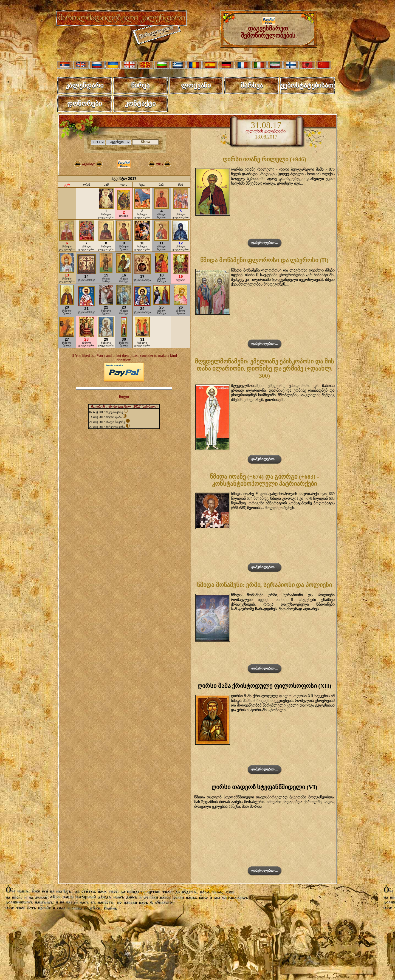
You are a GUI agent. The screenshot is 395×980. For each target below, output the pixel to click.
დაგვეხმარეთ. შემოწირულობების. (269, 29)
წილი (124, 397)
